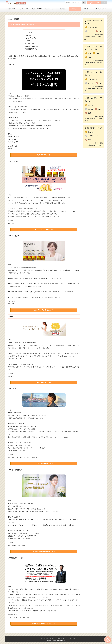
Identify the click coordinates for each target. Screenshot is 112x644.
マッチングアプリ (37, 9)
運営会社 (46, 638)
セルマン (29, 41)
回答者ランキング (100, 9)
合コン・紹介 (24, 9)
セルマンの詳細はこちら (44, 382)
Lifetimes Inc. (54, 640)
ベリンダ (29, 33)
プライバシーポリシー (62, 638)
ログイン (104, 2)
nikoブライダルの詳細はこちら (44, 310)
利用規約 (53, 638)
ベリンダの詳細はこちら (44, 155)
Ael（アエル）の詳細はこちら (44, 229)
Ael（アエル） (31, 35)
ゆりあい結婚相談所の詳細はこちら (44, 551)
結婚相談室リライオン (33, 49)
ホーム (40, 638)
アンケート (88, 9)
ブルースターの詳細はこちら (44, 463)
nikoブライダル (31, 38)
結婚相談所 (62, 9)
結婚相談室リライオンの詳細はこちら (44, 624)
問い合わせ (73, 638)
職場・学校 (12, 9)
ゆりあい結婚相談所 (32, 46)
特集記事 (75, 9)
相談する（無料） (94, 2)
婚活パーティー (50, 9)
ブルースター (30, 43)
